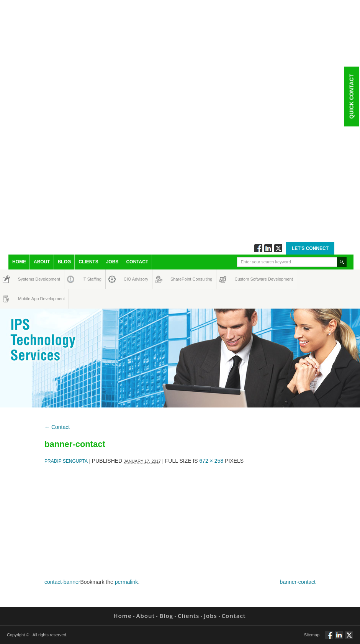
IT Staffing (88, 279)
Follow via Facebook (258, 248)
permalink (127, 582)
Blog (65, 262)
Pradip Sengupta (66, 461)
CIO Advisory (129, 279)
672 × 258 (212, 461)
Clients (88, 262)
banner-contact (298, 582)
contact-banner (62, 582)
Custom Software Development (243, 279)
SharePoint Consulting (178, 279)
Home (19, 262)
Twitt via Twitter (278, 248)
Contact (137, 262)
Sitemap (312, 635)
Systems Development (25, 279)
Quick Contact (351, 96)
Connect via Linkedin (268, 248)
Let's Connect (310, 248)
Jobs (112, 262)
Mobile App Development (25, 299)
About (42, 262)
